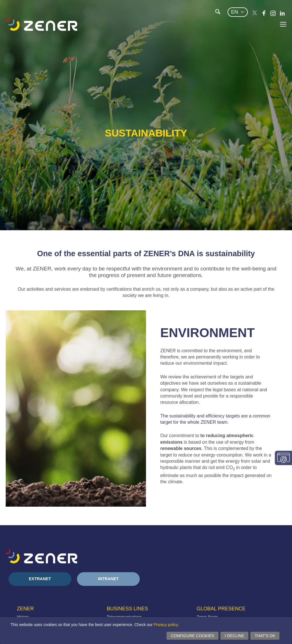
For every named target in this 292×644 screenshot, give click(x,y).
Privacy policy (166, 625)
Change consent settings (283, 458)
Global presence (221, 609)
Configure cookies (192, 636)
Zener (25, 609)
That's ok (265, 636)
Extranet (40, 579)
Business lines (127, 609)
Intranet (109, 579)
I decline (234, 636)
